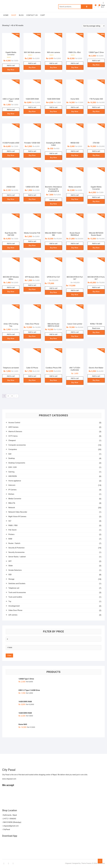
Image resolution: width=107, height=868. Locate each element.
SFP (10, 561)
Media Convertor (15, 499)
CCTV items (13, 436)
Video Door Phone (15, 610)
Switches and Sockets (17, 584)
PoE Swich (12, 530)
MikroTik (12, 503)
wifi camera (13, 615)
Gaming (11, 472)
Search (87, 7)
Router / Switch (14, 543)
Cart (43, 15)
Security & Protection (16, 548)
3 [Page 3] (12, 396)
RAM (10, 539)
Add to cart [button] (11, 65)
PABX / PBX (13, 525)
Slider (11, 566)
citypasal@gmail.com (10, 826)
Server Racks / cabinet (17, 557)
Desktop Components (17, 463)
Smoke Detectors (15, 570)
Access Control (14, 423)
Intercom (12, 485)
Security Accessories (16, 552)
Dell (10, 454)
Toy (10, 601)
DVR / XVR (12, 467)
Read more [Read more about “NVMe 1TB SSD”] (96, 328)
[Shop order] (94, 26)
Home (6, 15)
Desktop (12, 458)
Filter (9, 655)
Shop (14, 15)
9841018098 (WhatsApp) (12, 822)
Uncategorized (14, 606)
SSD (10, 575)
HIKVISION (13, 476)
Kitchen (11, 494)
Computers (13, 449)
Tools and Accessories (17, 592)
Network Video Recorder (18, 512)
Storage (11, 579)
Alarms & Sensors (15, 432)
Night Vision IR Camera (17, 517)
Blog (21, 15)
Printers (11, 534)
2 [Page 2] (8, 396)
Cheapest (12, 440)
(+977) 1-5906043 (9, 819)
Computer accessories (17, 445)
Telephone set (14, 588)
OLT (10, 521)
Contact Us (32, 15)
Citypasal (68, 863)
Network (12, 508)
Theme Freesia (86, 863)
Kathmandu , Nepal (9, 815)
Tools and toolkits (15, 597)
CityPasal (6, 829)
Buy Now (11, 70)
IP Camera (12, 490)
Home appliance (15, 481)
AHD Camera (13, 427)
